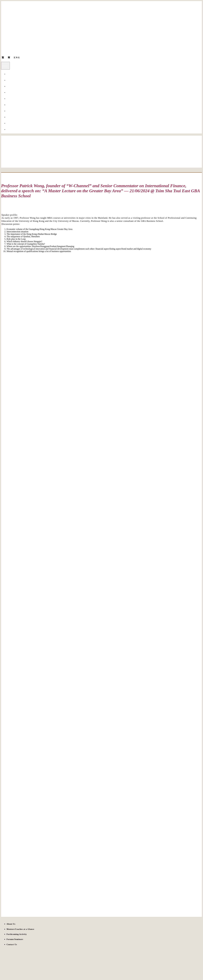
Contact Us (11, 129)
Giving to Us (12, 123)
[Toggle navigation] (5, 66)
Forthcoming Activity (15, 117)
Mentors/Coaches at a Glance (19, 93)
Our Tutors (11, 86)
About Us (10, 74)
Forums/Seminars (14, 111)
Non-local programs (15, 80)
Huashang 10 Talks (14, 99)
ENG (17, 57)
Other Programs (13, 105)
